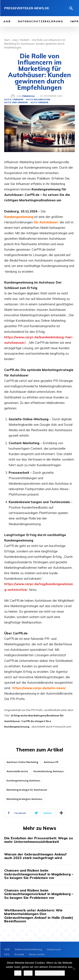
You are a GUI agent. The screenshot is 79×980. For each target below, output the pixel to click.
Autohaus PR (51, 762)
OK (18, 973)
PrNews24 (28, 96)
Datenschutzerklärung (50, 973)
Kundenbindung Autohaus (49, 771)
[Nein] (74, 969)
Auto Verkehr (39, 103)
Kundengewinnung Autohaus (23, 780)
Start (7, 40)
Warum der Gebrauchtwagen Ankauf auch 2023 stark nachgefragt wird (35, 856)
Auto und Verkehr (16, 103)
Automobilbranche (17, 771)
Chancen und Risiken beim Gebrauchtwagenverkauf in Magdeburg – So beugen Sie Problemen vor (39, 874)
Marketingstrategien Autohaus (24, 799)
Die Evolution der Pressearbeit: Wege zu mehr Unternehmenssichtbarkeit (39, 840)
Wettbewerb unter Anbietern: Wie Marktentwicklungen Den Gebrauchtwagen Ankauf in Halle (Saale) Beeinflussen (39, 916)
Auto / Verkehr (21, 40)
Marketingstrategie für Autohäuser (27, 790)
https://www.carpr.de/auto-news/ (39, 688)
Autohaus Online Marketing (22, 762)
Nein (28, 973)
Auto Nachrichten (38, 100)
